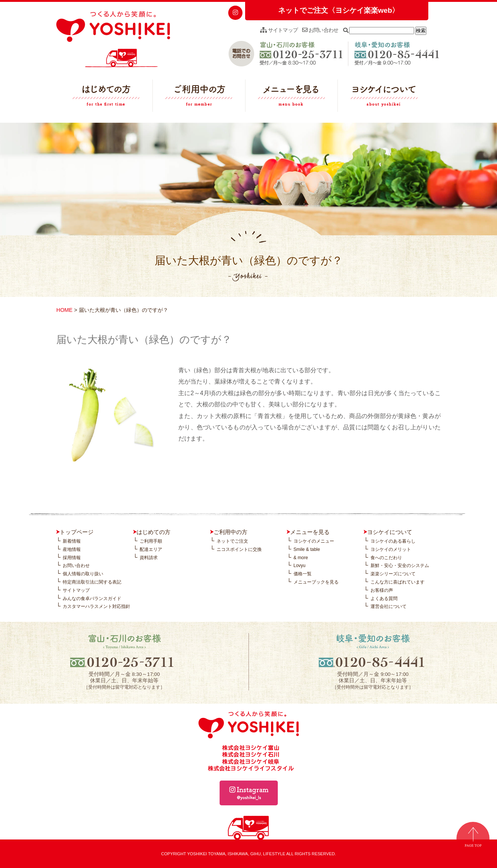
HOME (64, 310)
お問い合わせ (320, 30)
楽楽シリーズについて (393, 574)
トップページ (77, 532)
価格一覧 (303, 574)
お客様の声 (382, 590)
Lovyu (300, 566)
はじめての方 (106, 98)
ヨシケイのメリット (391, 549)
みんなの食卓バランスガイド (92, 599)
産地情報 (72, 549)
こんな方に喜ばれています (398, 582)
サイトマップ (279, 30)
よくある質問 (384, 599)
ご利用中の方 (199, 98)
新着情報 (72, 541)
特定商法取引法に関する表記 (92, 582)
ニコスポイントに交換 (239, 549)
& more (301, 558)
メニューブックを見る (316, 582)
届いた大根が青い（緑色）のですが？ (144, 340)
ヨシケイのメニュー (314, 541)
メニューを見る (292, 98)
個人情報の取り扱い (83, 574)
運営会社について (389, 606)
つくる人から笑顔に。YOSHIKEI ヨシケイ (113, 39)
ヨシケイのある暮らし (393, 541)
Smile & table (307, 549)
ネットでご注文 (232, 541)
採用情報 (72, 558)
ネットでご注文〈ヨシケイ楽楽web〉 (339, 10)
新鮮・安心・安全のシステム (400, 566)
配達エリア (151, 549)
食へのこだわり (386, 558)
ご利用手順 (151, 541)
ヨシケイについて (384, 98)
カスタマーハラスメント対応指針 (96, 606)
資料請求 (149, 558)
